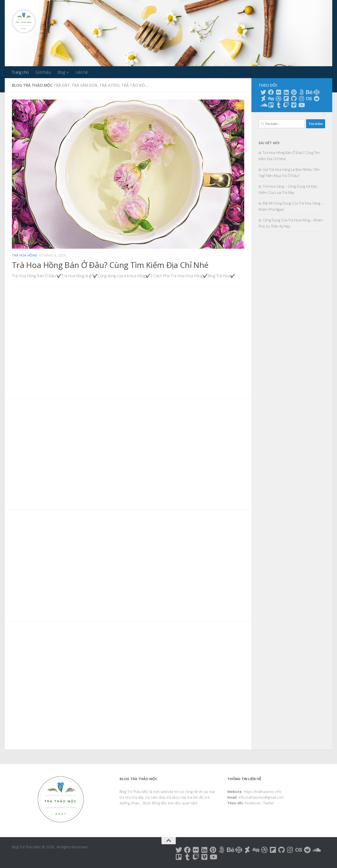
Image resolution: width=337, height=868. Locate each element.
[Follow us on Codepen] (317, 92)
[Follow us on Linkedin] (286, 92)
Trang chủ (20, 72)
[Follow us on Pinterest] (294, 92)
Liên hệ (82, 72)
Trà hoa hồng (25, 255)
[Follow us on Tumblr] (278, 105)
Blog (61, 72)
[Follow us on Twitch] (286, 105)
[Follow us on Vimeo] (294, 105)
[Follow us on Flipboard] (286, 99)
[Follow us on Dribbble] (278, 99)
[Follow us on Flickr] (278, 92)
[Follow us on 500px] (301, 92)
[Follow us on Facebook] (271, 92)
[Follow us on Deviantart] (263, 99)
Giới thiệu (43, 72)
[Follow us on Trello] (271, 105)
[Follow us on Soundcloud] (263, 105)
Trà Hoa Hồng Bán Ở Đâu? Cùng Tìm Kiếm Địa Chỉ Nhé (111, 265)
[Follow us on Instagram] (301, 99)
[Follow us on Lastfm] (309, 99)
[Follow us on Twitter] (263, 92)
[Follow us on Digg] (271, 99)
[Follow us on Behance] (309, 92)
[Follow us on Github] (294, 99)
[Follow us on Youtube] (301, 105)
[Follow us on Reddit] (317, 99)
